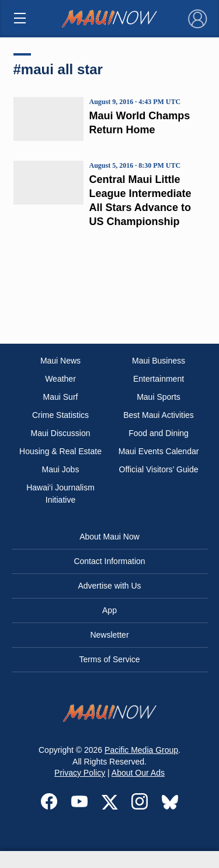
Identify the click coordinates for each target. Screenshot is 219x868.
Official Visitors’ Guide (159, 469)
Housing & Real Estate (60, 451)
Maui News (60, 361)
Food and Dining (159, 433)
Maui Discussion (61, 433)
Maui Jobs (61, 469)
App (109, 610)
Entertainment (159, 379)
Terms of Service (109, 659)
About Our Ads (138, 773)
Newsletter (109, 635)
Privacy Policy (80, 773)
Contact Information (109, 561)
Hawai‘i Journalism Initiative (60, 494)
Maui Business (159, 361)
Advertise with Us (109, 586)
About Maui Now (109, 537)
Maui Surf (61, 397)
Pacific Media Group (141, 750)
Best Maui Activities (159, 415)
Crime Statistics (60, 415)
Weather (60, 379)
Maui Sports (159, 397)
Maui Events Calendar (159, 451)
